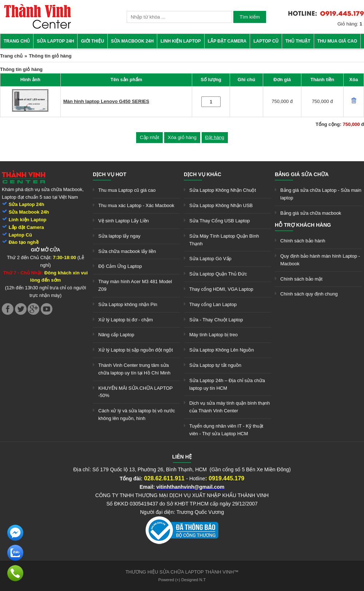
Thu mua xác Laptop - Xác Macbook (136, 205)
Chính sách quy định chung (309, 294)
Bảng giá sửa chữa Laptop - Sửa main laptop (321, 194)
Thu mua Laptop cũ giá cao (127, 190)
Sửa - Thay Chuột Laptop (216, 320)
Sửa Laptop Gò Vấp (210, 259)
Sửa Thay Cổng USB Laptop (219, 221)
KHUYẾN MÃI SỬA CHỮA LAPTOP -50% (135, 392)
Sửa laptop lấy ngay (119, 236)
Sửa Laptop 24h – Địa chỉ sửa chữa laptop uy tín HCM (227, 384)
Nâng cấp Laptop (116, 335)
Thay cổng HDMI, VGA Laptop (221, 289)
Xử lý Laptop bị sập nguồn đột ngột (136, 350)
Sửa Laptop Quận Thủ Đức (218, 274)
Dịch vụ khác (203, 174)
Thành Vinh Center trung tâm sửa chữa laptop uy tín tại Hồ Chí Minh (134, 369)
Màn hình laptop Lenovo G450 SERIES (106, 101)
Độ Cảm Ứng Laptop (120, 266)
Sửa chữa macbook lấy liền (127, 251)
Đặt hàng (215, 137)
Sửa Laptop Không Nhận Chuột (223, 190)
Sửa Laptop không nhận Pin (128, 304)
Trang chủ (17, 41)
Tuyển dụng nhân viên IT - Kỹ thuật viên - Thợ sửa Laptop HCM (226, 430)
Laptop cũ (266, 41)
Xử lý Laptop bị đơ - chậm (126, 320)
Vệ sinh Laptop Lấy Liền (124, 221)
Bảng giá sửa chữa (302, 174)
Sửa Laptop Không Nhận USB (221, 205)
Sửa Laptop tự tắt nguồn (215, 365)
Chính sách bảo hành (303, 241)
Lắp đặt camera (227, 41)
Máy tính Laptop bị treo (213, 335)
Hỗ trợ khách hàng (303, 225)
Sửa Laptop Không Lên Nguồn (221, 350)
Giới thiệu (92, 41)
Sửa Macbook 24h (132, 41)
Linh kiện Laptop (181, 41)
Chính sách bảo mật (301, 279)
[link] (37, 27)
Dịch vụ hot (110, 174)
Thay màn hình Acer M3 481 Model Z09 (135, 285)
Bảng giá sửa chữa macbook (311, 213)
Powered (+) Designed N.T (182, 580)
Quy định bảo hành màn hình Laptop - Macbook (320, 260)
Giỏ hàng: (350, 24)
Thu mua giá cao (337, 41)
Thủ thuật (298, 41)
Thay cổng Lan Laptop (213, 304)
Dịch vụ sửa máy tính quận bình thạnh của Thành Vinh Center (230, 407)
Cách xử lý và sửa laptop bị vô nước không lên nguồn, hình (137, 415)
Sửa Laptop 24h (55, 41)
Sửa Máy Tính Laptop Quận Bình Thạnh (224, 240)
